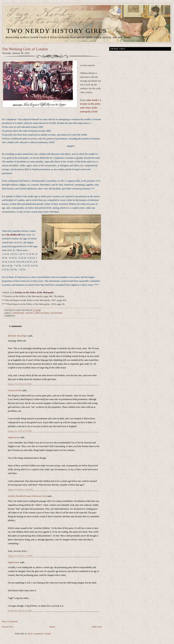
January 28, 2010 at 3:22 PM (20, 610)
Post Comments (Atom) (40, 634)
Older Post (97, 627)
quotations (56, 313)
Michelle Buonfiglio (18, 336)
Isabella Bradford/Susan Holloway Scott (27, 496)
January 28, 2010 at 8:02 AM (20, 384)
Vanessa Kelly (15, 390)
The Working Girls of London (25, 49)
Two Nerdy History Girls (57, 31)
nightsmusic (14, 437)
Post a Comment (10, 621)
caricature (18, 313)
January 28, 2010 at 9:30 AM (20, 431)
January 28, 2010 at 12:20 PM (20, 556)
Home (52, 627)
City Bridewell (13, 235)
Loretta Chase (42, 313)
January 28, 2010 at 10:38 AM (20, 489)
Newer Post (7, 627)
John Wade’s (93, 100)
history (29, 313)
